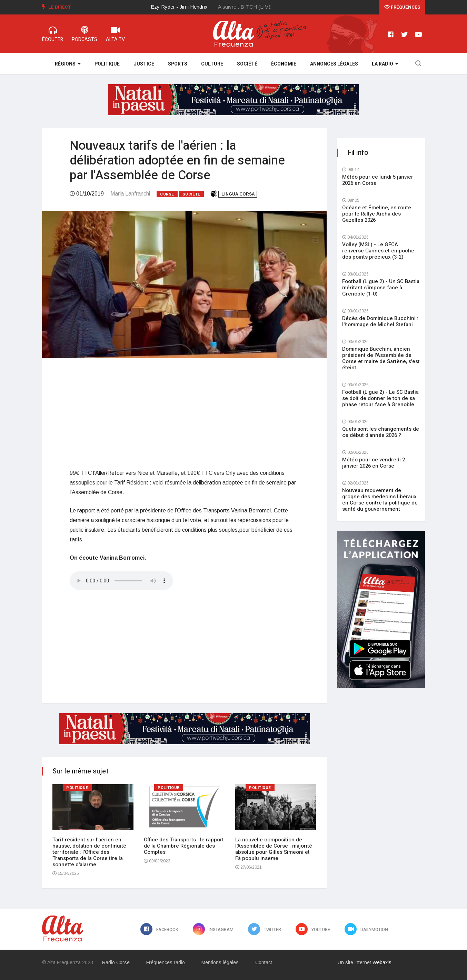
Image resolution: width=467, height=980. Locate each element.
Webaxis (382, 962)
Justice (144, 64)
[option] (185, 7)
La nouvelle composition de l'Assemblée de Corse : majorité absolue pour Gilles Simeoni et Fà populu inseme (274, 849)
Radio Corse (116, 962)
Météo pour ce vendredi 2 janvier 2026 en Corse (374, 463)
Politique (107, 64)
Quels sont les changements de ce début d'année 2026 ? (381, 432)
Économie (284, 64)
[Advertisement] (184, 413)
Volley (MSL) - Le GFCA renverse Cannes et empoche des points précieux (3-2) (378, 251)
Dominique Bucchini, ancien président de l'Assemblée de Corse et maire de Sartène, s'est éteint (381, 358)
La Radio (385, 64)
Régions (68, 64)
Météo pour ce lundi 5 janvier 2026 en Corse (378, 180)
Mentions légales (220, 962)
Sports (178, 64)
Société (247, 64)
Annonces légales (334, 64)
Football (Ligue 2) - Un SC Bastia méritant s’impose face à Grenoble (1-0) (381, 288)
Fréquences (402, 7)
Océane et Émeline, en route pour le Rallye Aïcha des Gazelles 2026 (377, 214)
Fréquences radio (166, 962)
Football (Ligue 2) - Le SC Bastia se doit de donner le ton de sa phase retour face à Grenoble (380, 398)
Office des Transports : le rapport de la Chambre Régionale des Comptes (184, 846)
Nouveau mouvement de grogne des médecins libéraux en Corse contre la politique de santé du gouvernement (380, 500)
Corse (167, 194)
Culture (212, 64)
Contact (264, 962)
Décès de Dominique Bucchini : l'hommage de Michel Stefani (380, 321)
